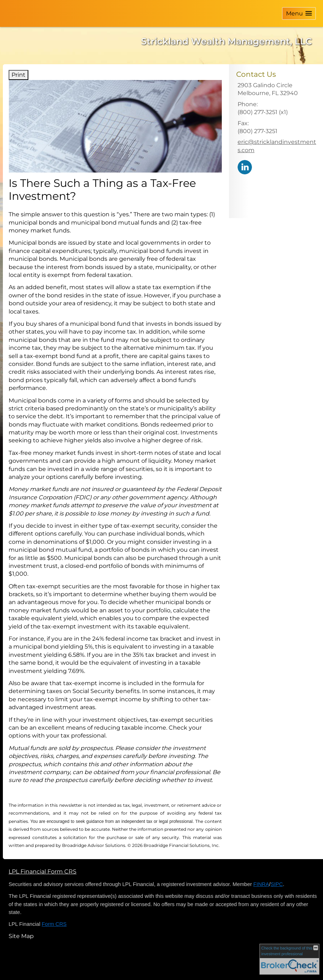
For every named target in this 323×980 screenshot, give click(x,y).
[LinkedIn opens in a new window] (245, 167)
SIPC (277, 884)
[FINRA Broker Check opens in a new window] (289, 959)
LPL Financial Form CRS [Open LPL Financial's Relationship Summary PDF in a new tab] (43, 871)
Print (18, 75)
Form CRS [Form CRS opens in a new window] (54, 924)
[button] (299, 13)
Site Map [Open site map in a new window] (21, 936)
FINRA (261, 884)
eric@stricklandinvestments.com (277, 146)
